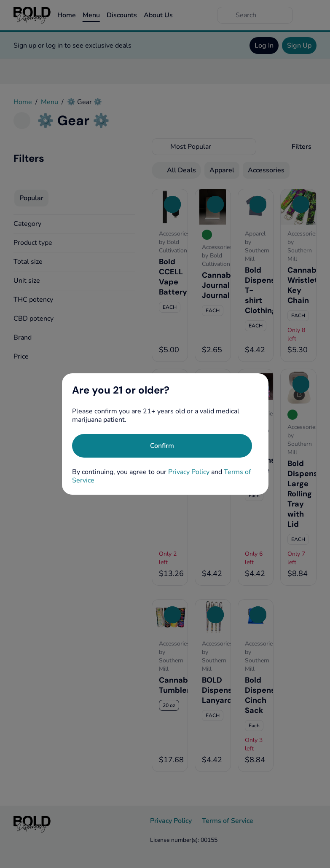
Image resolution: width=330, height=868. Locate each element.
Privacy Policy (189, 472)
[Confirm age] (162, 446)
